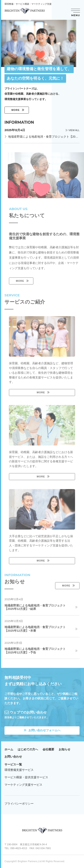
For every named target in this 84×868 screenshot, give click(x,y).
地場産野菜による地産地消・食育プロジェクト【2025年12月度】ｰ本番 (35, 629)
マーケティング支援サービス (23, 785)
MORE (16, 110)
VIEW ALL (74, 130)
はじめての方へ (28, 749)
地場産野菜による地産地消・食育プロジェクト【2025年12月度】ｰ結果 (35, 607)
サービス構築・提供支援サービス (26, 777)
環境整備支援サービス (19, 770)
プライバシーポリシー (19, 804)
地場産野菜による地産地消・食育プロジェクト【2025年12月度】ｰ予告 (35, 651)
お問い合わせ (13, 757)
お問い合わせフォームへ (42, 730)
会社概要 (48, 749)
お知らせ (65, 749)
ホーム (9, 749)
